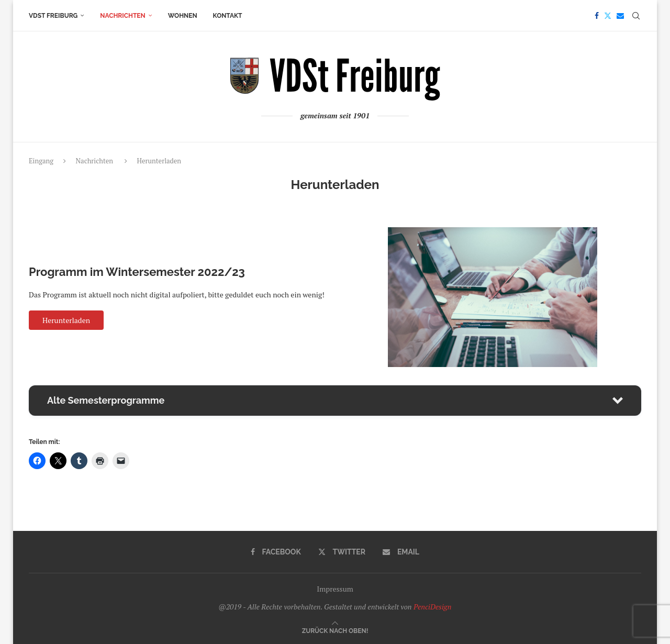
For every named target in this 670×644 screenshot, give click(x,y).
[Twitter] (608, 16)
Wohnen (183, 16)
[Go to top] (335, 630)
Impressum (335, 589)
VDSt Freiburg (53, 16)
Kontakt (228, 16)
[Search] (636, 16)
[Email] (620, 16)
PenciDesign (432, 607)
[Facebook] (597, 16)
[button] (335, 401)
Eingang (41, 161)
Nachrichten (122, 16)
